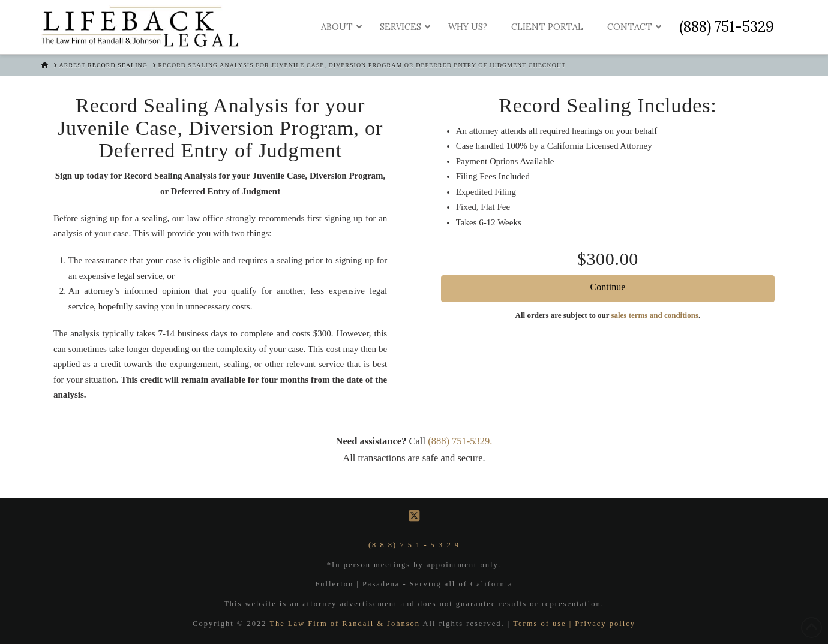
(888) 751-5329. (460, 441)
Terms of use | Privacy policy (574, 624)
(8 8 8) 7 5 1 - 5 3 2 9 (414, 545)
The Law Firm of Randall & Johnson (346, 624)
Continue (608, 287)
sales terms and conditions (655, 315)
